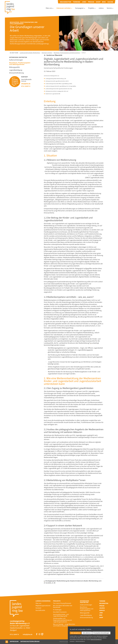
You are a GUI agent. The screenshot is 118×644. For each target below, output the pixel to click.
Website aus (68, 642)
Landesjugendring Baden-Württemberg (30, 53)
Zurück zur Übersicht (55, 55)
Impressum (14, 642)
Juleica (101, 8)
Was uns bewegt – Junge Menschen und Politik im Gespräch (64, 623)
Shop (98, 2)
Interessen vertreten (64, 8)
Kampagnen (79, 8)
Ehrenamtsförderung (17, 73)
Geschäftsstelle (40, 608)
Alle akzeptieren (76, 633)
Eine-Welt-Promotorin (60, 610)
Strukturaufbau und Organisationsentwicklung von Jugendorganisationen (63, 618)
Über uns (49, 8)
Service (109, 8)
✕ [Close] (114, 628)
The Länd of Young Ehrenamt (62, 601)
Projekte (91, 8)
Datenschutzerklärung (30, 642)
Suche (110, 2)
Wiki (104, 2)
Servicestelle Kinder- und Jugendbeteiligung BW (61, 613)
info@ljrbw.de (26, 84)
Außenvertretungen (17, 60)
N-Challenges (57, 607)
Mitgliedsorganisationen (43, 603)
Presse (91, 2)
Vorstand (38, 606)
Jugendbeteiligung (16, 70)
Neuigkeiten (66, 2)
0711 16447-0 (26, 86)
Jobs (84, 2)
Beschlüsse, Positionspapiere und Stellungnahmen (67, 53)
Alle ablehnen (87, 633)
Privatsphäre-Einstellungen (101, 633)
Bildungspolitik (15, 67)
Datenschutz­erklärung (96, 640)
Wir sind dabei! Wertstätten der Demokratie (63, 604)
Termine (77, 2)
